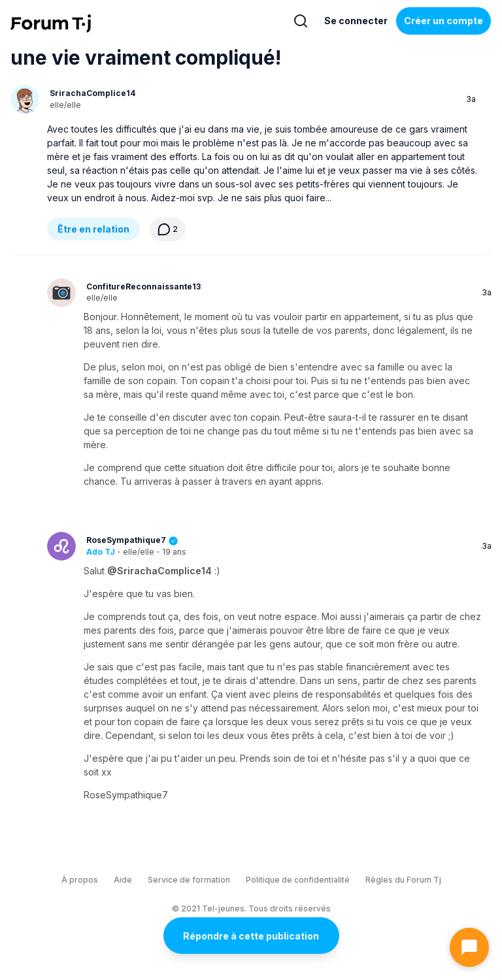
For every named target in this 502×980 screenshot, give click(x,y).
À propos (80, 880)
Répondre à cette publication (251, 936)
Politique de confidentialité (298, 880)
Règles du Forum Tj (403, 880)
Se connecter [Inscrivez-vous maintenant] (356, 21)
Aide (123, 880)
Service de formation (189, 880)
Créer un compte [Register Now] (443, 21)
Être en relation (93, 229)
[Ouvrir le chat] (469, 947)
